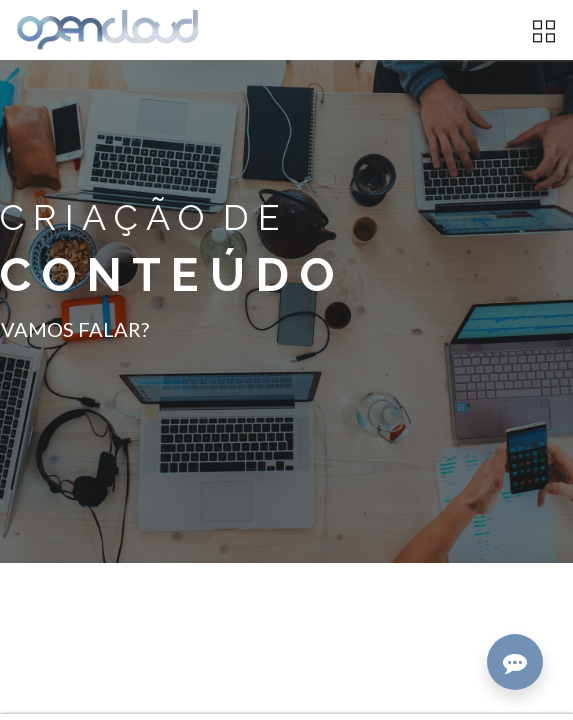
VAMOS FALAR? (75, 329)
